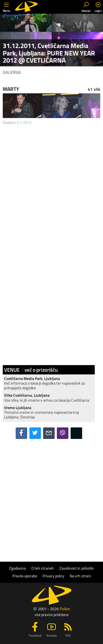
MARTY (11, 89)
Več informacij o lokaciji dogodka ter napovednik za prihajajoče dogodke (44, 383)
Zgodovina (17, 568)
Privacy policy (53, 576)
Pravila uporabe (25, 576)
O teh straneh (43, 568)
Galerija (12, 72)
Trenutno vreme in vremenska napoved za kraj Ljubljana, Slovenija (41, 412)
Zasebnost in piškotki (77, 568)
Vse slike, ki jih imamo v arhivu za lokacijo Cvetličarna (47, 398)
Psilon (65, 609)
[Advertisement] (51, 189)
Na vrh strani (80, 576)
